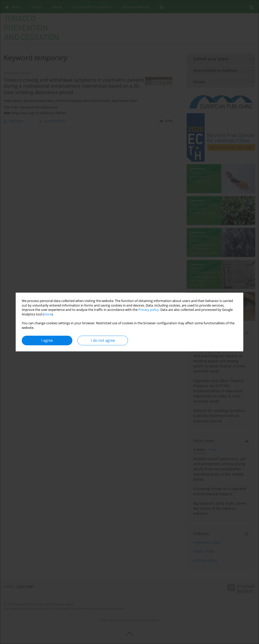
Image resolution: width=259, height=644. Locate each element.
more (48, 314)
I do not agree (103, 340)
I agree (47, 340)
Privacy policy (149, 310)
